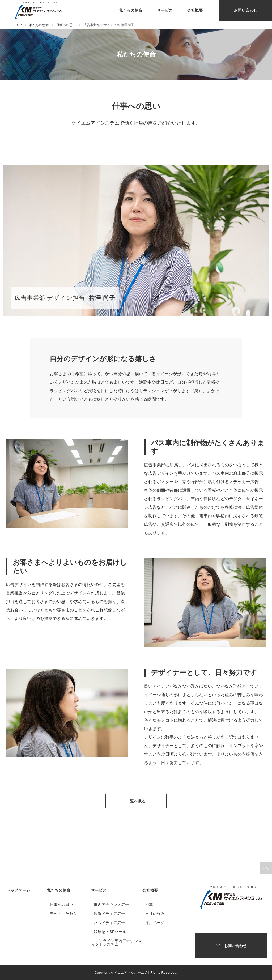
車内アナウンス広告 (111, 905)
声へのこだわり (63, 914)
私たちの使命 (131, 10)
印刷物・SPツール (110, 932)
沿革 (149, 905)
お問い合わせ (246, 10)
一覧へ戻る (136, 801)
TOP (18, 25)
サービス (165, 10)
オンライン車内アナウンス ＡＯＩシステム (116, 943)
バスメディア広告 (109, 923)
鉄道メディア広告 (109, 914)
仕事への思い (66, 25)
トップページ (18, 890)
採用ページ (155, 923)
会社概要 (195, 10)
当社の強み (155, 914)
